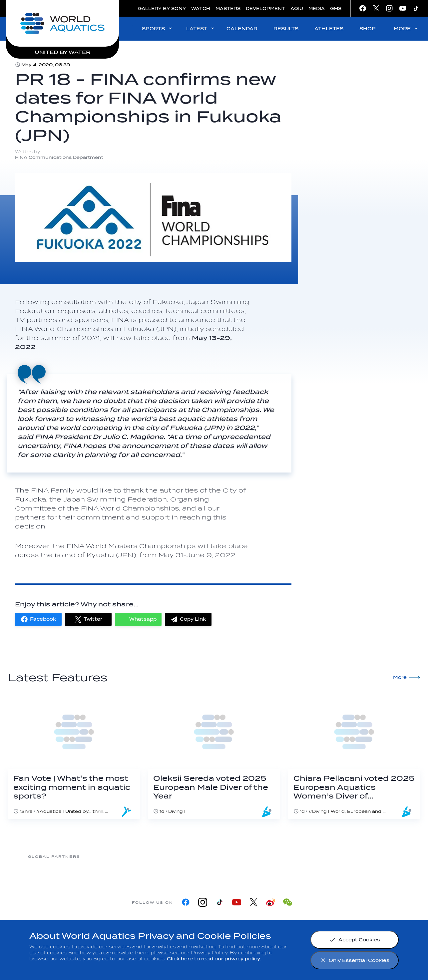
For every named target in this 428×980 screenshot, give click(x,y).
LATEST (201, 28)
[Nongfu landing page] (214, 856)
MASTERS (228, 8)
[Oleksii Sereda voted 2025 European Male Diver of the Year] (214, 757)
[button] (38, 619)
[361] (107, 856)
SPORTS (157, 28)
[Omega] (267, 856)
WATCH (201, 8)
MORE (406, 28)
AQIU (297, 8)
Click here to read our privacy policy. (214, 959)
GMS (336, 8)
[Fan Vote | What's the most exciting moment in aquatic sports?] (74, 757)
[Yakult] (373, 856)
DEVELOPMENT (265, 8)
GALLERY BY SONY (162, 8)
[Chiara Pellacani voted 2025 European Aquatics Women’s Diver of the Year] (354, 757)
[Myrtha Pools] (160, 856)
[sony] (320, 856)
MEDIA (317, 8)
